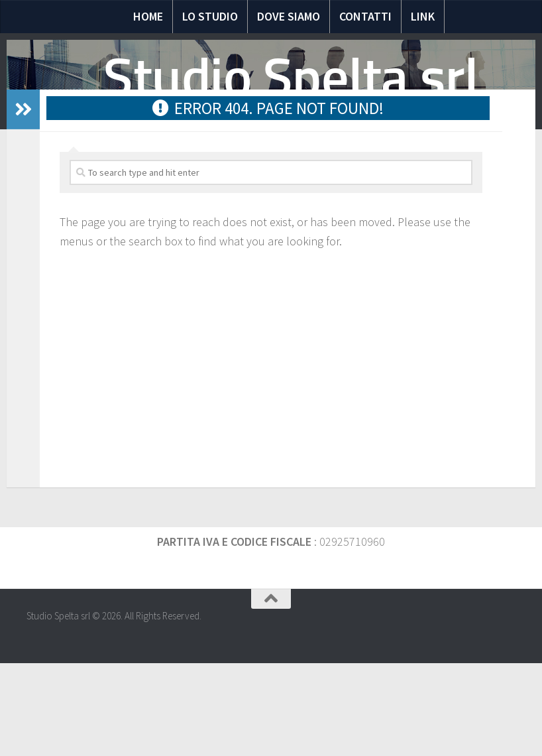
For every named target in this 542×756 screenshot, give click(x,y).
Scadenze (397, 172)
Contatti (365, 16)
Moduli (339, 172)
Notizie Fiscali (158, 172)
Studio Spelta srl (291, 78)
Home (148, 16)
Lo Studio (210, 16)
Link (423, 16)
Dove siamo (289, 16)
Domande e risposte (257, 172)
